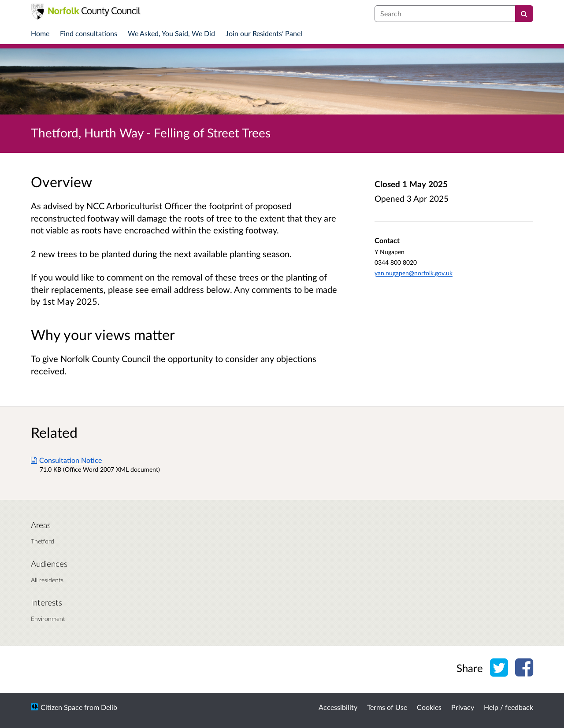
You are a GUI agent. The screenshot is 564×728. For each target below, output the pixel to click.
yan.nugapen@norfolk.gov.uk (414, 273)
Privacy (463, 707)
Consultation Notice (66, 460)
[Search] (524, 14)
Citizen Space (61, 707)
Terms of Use (387, 707)
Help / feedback (508, 707)
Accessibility (338, 707)
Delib (109, 707)
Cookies (429, 707)
